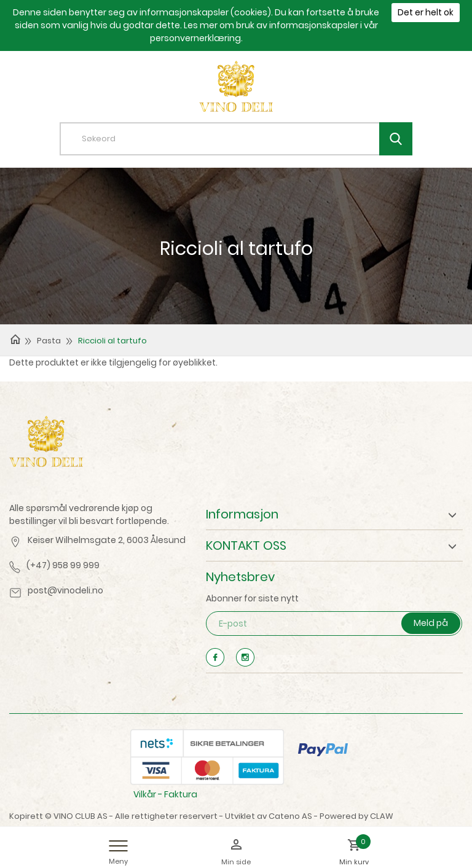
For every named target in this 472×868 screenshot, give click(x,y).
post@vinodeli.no (65, 590)
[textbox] (245, 139)
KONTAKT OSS (246, 545)
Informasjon (242, 514)
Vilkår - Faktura (165, 794)
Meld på (431, 623)
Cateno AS (290, 816)
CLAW (382, 816)
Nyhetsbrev (240, 577)
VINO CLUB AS (81, 816)
